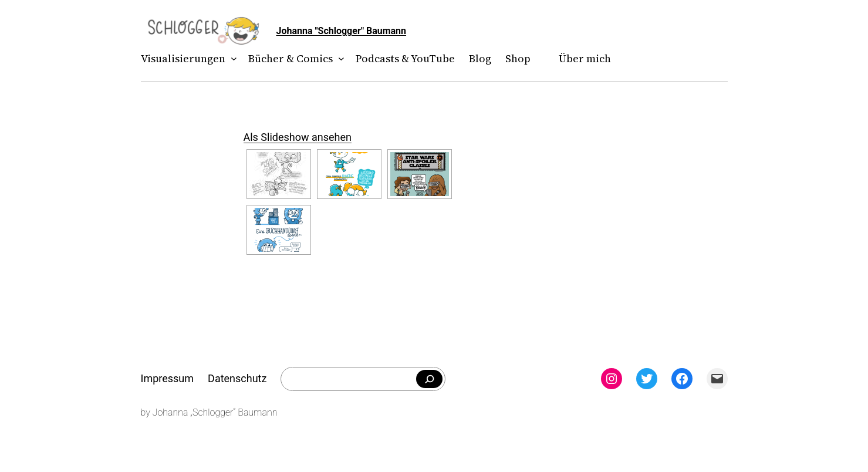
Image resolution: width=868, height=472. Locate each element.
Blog (480, 58)
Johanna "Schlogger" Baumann (342, 31)
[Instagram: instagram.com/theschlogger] (612, 379)
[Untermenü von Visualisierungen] (231, 59)
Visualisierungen (183, 58)
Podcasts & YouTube (405, 58)
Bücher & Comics (291, 58)
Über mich (585, 58)
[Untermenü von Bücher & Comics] (338, 59)
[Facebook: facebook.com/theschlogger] (682, 379)
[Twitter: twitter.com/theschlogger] (647, 379)
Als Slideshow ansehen (298, 137)
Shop (518, 58)
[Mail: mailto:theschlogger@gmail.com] (717, 379)
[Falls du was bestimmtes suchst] (429, 379)
